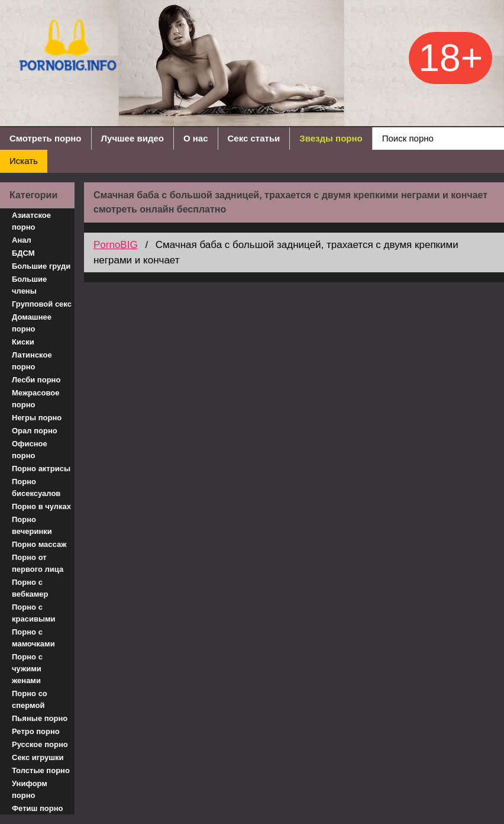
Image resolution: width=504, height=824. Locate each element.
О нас (196, 138)
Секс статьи (254, 138)
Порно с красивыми (34, 613)
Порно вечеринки (32, 525)
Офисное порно (30, 450)
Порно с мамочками (33, 638)
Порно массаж (39, 544)
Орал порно (35, 431)
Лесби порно (36, 380)
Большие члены (29, 285)
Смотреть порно (46, 138)
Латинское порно (32, 361)
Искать (24, 161)
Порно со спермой (30, 699)
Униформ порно (30, 789)
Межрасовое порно (35, 399)
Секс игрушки (38, 757)
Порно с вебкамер (30, 588)
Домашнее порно (32, 323)
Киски (23, 342)
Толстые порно (41, 770)
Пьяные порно (40, 718)
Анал (22, 240)
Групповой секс (42, 304)
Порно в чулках (41, 506)
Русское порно (40, 744)
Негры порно (37, 418)
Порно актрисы (41, 469)
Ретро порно (36, 731)
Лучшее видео (133, 138)
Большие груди (41, 266)
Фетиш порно (38, 808)
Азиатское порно (31, 221)
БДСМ (23, 253)
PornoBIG (116, 245)
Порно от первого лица (38, 563)
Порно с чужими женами (27, 669)
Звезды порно (331, 138)
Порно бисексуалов (36, 487)
